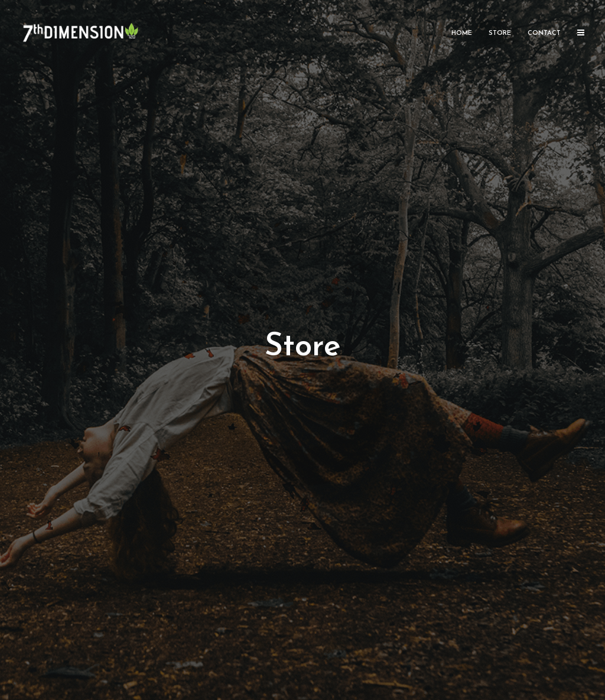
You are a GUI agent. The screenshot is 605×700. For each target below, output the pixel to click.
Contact (544, 33)
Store (500, 33)
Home (462, 33)
